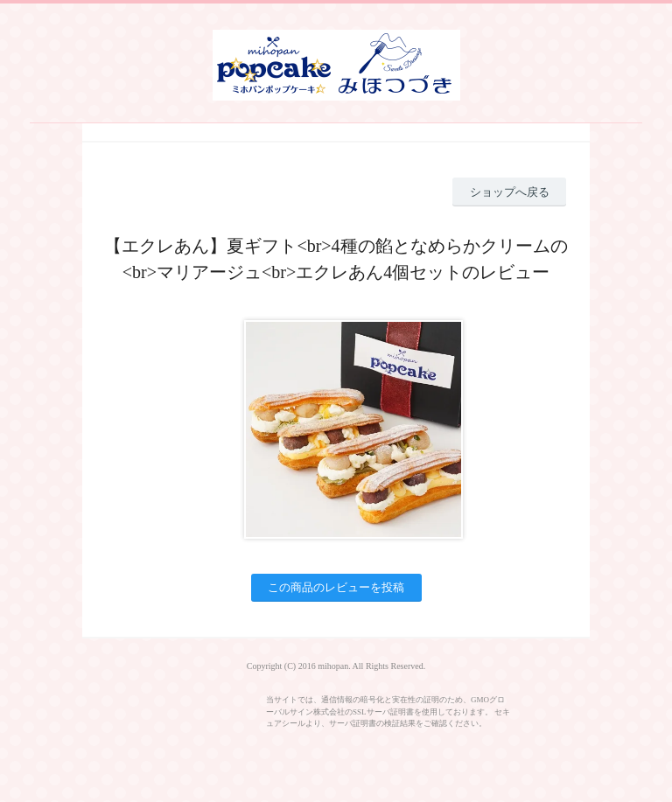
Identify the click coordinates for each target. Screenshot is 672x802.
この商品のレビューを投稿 (336, 587)
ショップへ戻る (510, 192)
